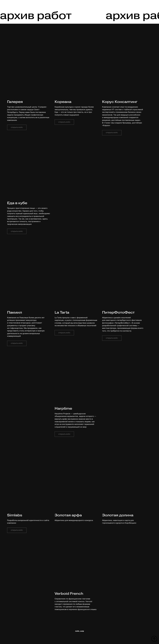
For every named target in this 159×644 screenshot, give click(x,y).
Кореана (63, 102)
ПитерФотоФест (118, 312)
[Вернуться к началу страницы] (154, 639)
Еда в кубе (17, 203)
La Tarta (62, 312)
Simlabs (15, 515)
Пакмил (15, 312)
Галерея (15, 102)
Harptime (63, 408)
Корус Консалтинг (120, 102)
